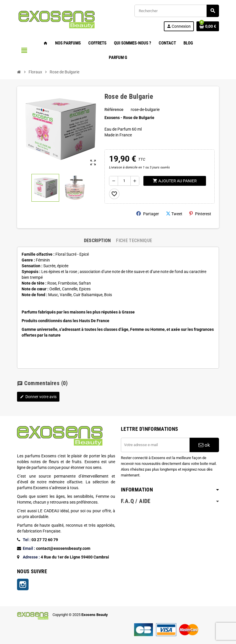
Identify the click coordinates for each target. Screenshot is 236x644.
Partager (148, 214)
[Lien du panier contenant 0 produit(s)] (208, 26)
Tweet (174, 214)
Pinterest (200, 214)
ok (204, 445)
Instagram (23, 584)
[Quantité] (124, 181)
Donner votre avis (38, 397)
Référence (114, 110)
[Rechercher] (177, 11)
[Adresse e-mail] (155, 445)
